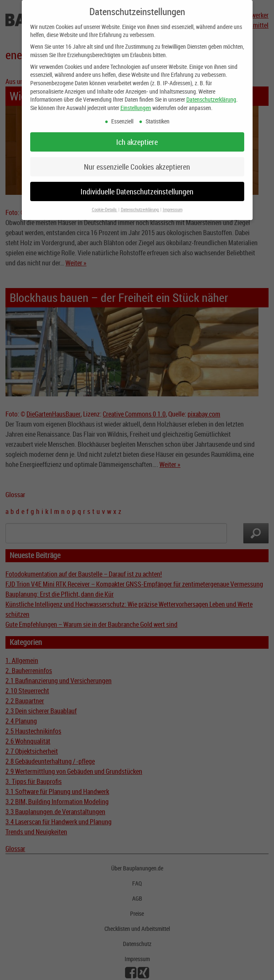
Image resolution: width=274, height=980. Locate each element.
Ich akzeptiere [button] (137, 137)
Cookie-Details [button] (105, 204)
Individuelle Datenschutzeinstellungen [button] (137, 186)
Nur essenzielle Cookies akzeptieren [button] (137, 161)
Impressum (173, 204)
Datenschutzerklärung (211, 94)
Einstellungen (136, 102)
